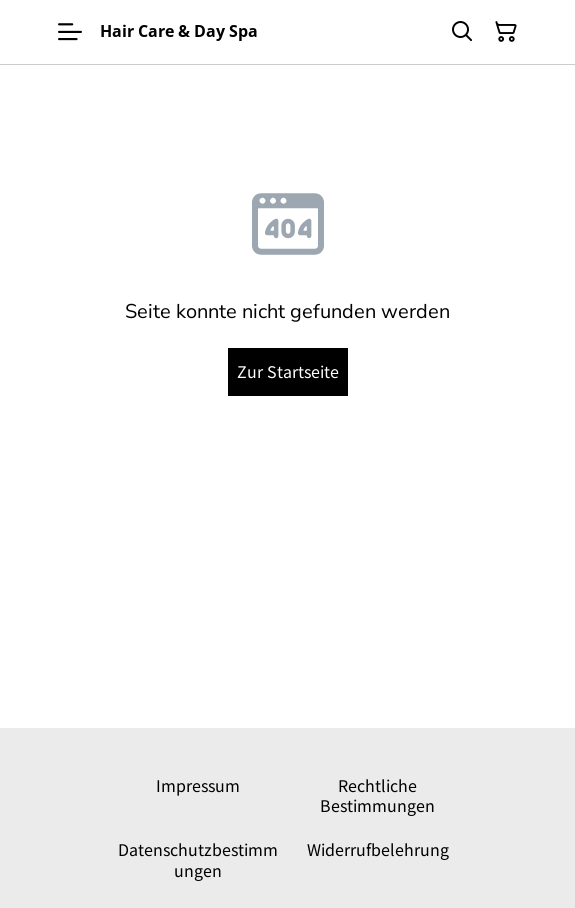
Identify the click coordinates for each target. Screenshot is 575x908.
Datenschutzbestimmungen (198, 859)
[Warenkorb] (506, 32)
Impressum (198, 785)
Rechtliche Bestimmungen (377, 795)
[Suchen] (462, 32)
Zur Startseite (288, 371)
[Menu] (70, 32)
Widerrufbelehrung (378, 849)
